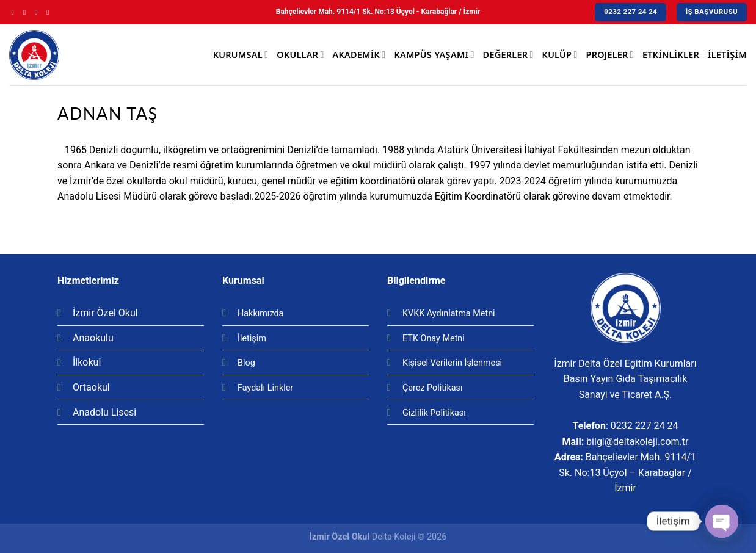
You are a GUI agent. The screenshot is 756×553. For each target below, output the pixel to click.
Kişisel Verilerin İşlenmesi (452, 363)
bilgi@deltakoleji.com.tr (637, 442)
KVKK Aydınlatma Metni (449, 313)
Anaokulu (93, 338)
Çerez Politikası (433, 388)
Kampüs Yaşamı (434, 55)
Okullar (300, 55)
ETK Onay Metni (434, 338)
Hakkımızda (260, 313)
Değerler (508, 55)
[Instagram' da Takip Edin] (27, 12)
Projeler (610, 55)
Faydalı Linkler (265, 388)
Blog (246, 363)
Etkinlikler (671, 55)
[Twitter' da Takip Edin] (38, 12)
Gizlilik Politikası (434, 413)
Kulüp (560, 55)
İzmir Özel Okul (105, 313)
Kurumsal (241, 55)
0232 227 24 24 (645, 426)
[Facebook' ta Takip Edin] (15, 12)
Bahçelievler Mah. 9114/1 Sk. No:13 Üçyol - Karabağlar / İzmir (378, 12)
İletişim (727, 55)
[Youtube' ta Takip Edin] (50, 12)
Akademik (359, 55)
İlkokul (87, 362)
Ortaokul (91, 387)
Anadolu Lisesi (104, 412)
